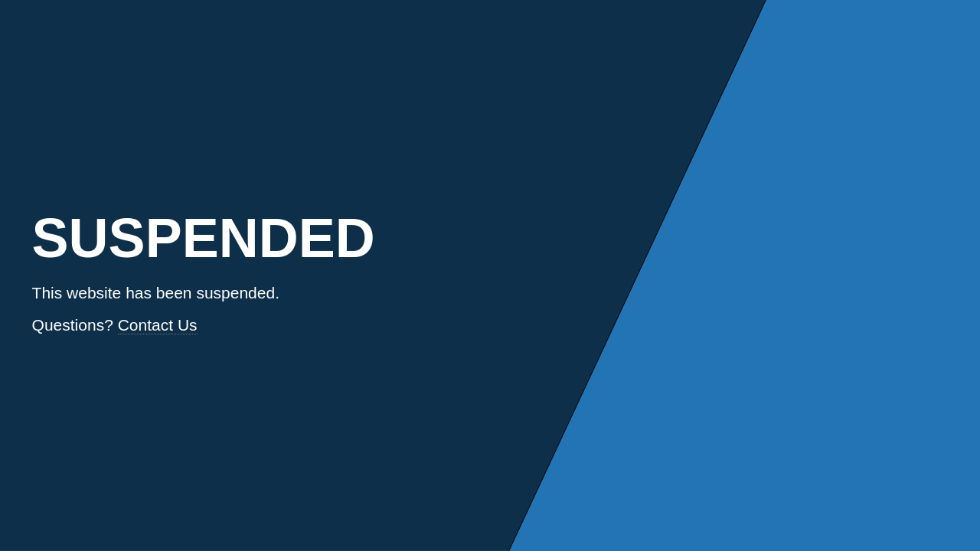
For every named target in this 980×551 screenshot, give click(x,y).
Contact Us (158, 325)
